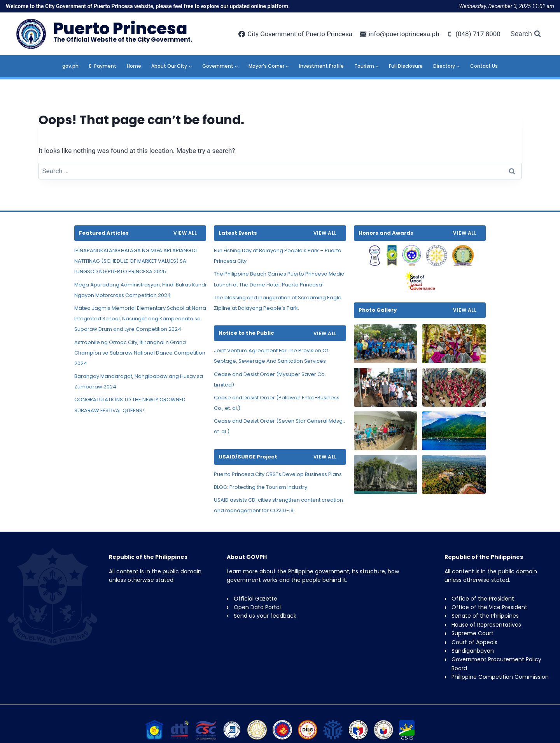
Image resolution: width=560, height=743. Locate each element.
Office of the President (483, 599)
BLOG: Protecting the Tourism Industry (261, 487)
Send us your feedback (265, 616)
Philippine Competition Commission (500, 677)
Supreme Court (472, 633)
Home (134, 66)
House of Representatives (486, 625)
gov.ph (70, 66)
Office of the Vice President (489, 607)
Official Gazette (255, 599)
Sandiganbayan (473, 651)
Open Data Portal (257, 607)
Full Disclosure (406, 66)
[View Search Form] (526, 34)
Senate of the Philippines (485, 616)
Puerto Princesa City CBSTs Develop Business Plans (278, 474)
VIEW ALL (185, 233)
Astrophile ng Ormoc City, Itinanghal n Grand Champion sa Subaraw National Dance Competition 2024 (140, 353)
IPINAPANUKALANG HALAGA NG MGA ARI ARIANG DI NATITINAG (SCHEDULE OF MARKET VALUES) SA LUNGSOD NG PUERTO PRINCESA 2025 (136, 261)
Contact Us (484, 66)
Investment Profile (321, 66)
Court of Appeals (474, 642)
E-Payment (103, 66)
